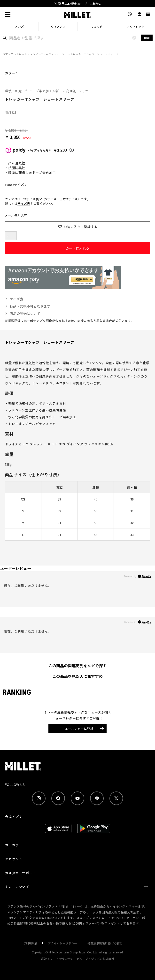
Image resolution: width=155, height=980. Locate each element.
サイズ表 (24, 204)
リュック (97, 26)
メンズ (19, 26)
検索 (147, 38)
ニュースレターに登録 (77, 729)
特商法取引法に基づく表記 (105, 943)
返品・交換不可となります (30, 306)
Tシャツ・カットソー (54, 54)
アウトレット (136, 26)
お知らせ (96, 3)
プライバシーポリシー (62, 943)
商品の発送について (25, 313)
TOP (5, 54)
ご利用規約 (30, 943)
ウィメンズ (58, 26)
